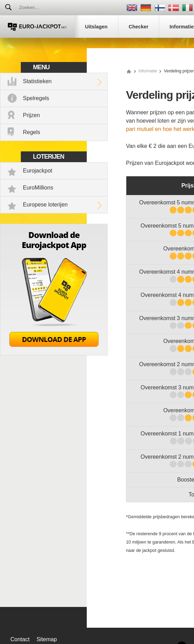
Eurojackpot (38, 171)
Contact (20, 639)
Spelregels (36, 98)
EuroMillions (38, 188)
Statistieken (37, 81)
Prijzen (31, 115)
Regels (32, 132)
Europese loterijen (45, 205)
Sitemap (47, 639)
